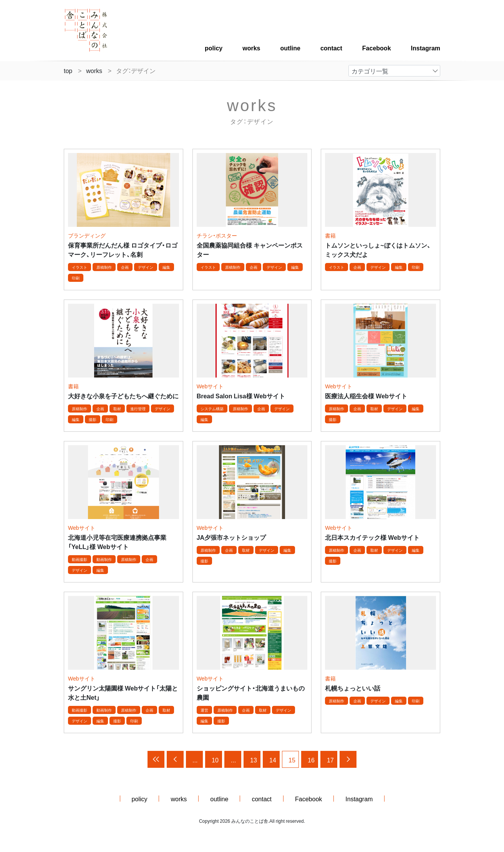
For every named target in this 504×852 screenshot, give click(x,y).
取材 (117, 409)
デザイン (146, 267)
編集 (166, 267)
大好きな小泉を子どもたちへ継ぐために (123, 396)
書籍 (330, 235)
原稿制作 (104, 267)
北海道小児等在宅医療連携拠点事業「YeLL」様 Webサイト (117, 542)
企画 (125, 267)
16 (311, 760)
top (68, 70)
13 (254, 760)
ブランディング (87, 235)
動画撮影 (80, 559)
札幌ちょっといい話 (353, 688)
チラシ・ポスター (217, 235)
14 (273, 760)
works (251, 48)
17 (330, 760)
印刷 (76, 278)
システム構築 (212, 409)
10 (215, 760)
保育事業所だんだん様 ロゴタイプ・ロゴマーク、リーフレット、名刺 (123, 250)
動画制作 (104, 559)
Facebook (377, 48)
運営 (204, 710)
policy (214, 48)
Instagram (426, 48)
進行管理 (138, 409)
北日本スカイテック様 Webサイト (372, 537)
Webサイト (210, 386)
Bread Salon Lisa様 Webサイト (241, 396)
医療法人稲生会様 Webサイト (366, 396)
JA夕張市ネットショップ (231, 537)
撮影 (93, 419)
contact (331, 48)
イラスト (80, 267)
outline (290, 48)
